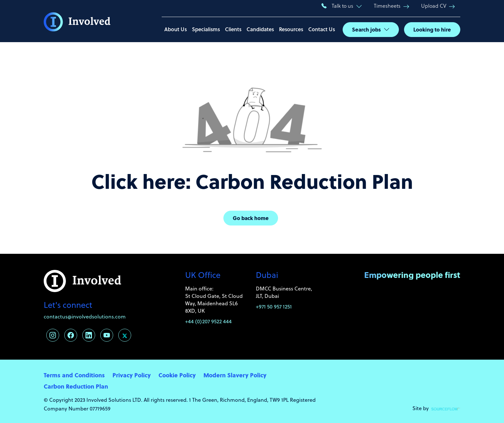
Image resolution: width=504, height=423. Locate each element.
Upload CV (434, 6)
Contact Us (322, 29)
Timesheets (387, 6)
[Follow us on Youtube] (107, 335)
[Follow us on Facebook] (71, 335)
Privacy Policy (132, 375)
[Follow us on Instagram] (53, 335)
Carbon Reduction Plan (76, 386)
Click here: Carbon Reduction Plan (252, 181)
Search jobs (366, 29)
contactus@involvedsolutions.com (85, 316)
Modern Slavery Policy (235, 375)
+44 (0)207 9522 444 (208, 321)
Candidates (260, 29)
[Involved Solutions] (77, 21)
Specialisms (206, 29)
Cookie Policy (177, 375)
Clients (233, 29)
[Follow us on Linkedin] (89, 335)
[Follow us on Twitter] (125, 335)
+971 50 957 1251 (274, 306)
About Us (175, 29)
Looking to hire (432, 29)
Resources (291, 29)
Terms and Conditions (74, 375)
